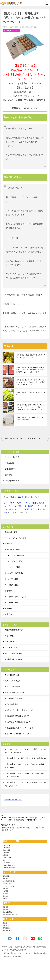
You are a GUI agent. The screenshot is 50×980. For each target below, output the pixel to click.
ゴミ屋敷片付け (11, 469)
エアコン (20, 503)
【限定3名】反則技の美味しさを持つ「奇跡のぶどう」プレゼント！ (31, 356)
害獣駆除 (8, 591)
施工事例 (5, 855)
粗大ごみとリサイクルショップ (20, 710)
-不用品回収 (6, 876)
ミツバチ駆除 (15, 567)
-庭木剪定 (5, 896)
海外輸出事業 (13, 704)
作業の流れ (9, 636)
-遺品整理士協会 (7, 930)
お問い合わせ (6, 863)
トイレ (38, 506)
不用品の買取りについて (15, 693)
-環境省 (5, 923)
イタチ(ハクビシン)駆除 (17, 597)
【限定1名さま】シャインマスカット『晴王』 (31, 393)
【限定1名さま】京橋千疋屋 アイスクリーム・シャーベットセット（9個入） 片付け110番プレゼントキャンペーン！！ (31, 407)
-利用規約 (5, 909)
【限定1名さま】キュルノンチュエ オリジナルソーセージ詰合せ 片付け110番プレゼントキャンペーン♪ (30, 382)
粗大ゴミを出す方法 (13, 681)
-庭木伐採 (5, 894)
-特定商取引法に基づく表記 (10, 915)
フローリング (9, 503)
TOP (23, 819)
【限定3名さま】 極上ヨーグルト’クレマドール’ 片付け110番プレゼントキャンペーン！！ (37, 438)
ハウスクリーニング (15, 497)
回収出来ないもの (15, 659)
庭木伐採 (8, 608)
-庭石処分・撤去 (7, 884)
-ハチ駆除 (5, 891)
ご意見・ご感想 (7, 858)
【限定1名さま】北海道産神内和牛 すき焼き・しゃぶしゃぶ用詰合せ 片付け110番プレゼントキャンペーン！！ (30, 370)
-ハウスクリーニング (8, 886)
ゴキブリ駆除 (13, 579)
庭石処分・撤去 (11, 532)
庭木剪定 (8, 614)
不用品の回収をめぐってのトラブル (19, 728)
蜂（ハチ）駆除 (14, 550)
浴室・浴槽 (22, 506)
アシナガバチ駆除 (17, 555)
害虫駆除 (8, 544)
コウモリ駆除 (13, 602)
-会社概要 (5, 907)
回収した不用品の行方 (14, 653)
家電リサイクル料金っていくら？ (18, 734)
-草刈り (5, 899)
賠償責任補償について (9, 865)
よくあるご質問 (11, 647)
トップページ (6, 845)
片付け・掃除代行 (12, 457)
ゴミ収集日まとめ (12, 675)
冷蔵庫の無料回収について (18, 716)
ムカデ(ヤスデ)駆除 (15, 573)
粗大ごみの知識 (14, 687)
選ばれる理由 (6, 850)
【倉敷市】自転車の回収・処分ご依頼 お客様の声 (25, 758)
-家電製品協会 (7, 928)
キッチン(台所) (31, 503)
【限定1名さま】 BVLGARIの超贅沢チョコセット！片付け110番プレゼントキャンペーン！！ (14, 438)
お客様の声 (6, 853)
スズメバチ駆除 (16, 561)
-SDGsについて (7, 926)
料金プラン (9, 642)
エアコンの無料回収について (19, 722)
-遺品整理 (5, 879)
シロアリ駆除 (13, 585)
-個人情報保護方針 (8, 912)
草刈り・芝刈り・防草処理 (16, 538)
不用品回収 (9, 463)
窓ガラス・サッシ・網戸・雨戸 (22, 509)
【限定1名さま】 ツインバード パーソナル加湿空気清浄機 (30, 418)
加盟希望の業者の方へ (13, 800)
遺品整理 (8, 475)
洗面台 (31, 506)
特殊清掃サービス (12, 481)
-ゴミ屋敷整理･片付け (9, 881)
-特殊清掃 (5, 889)
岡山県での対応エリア (14, 630)
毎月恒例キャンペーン (11, 31)
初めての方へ (6, 848)
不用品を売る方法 (15, 698)
